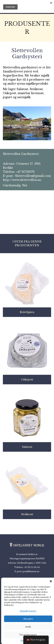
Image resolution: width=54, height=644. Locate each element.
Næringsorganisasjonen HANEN (27, 559)
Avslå (28, 627)
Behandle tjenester (28, 611)
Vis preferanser (28, 635)
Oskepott (27, 380)
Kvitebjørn (27, 312)
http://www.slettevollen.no (22, 180)
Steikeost (27, 514)
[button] (51, 581)
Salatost (27, 447)
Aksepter (28, 619)
